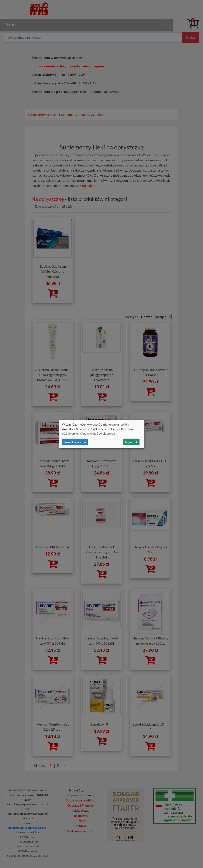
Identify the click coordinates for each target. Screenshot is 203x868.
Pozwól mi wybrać (75, 442)
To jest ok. (131, 442)
